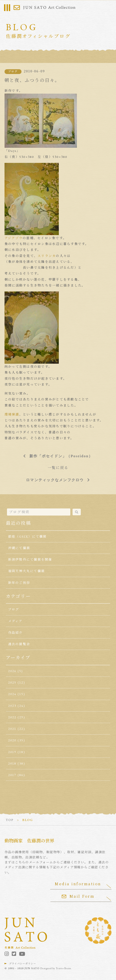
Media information (78, 884)
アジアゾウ (14, 238)
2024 (12, 694)
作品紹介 (15, 633)
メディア (15, 621)
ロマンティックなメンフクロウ (55, 480)
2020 (12, 740)
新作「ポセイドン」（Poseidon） (61, 456)
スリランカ (47, 256)
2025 (12, 682)
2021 (12, 729)
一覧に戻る (58, 468)
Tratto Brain (63, 968)
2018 (12, 763)
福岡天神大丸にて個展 (26, 571)
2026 (12, 671)
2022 (12, 717)
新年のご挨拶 (19, 583)
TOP (10, 820)
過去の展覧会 (19, 644)
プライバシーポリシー (23, 964)
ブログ (13, 72)
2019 (12, 752)
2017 (12, 775)
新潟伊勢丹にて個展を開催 (30, 559)
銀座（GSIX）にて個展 (27, 536)
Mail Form (78, 896)
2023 (12, 706)
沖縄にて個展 (19, 548)
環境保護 (12, 414)
